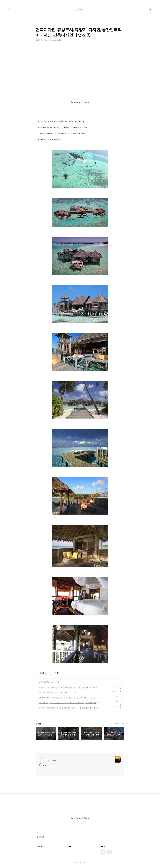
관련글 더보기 (120, 723)
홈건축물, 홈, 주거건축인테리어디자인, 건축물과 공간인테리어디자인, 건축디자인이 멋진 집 (67, 687)
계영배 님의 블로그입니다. (49, 761)
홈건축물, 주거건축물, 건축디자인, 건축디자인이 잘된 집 (56, 692)
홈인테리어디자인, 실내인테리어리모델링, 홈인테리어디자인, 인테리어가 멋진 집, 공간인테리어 (68, 698)
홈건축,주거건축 (43, 682)
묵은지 (42, 758)
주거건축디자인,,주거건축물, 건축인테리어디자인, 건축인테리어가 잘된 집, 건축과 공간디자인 (68, 703)
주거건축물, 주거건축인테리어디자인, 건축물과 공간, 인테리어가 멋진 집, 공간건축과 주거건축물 (68, 708)
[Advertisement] (80, 66)
